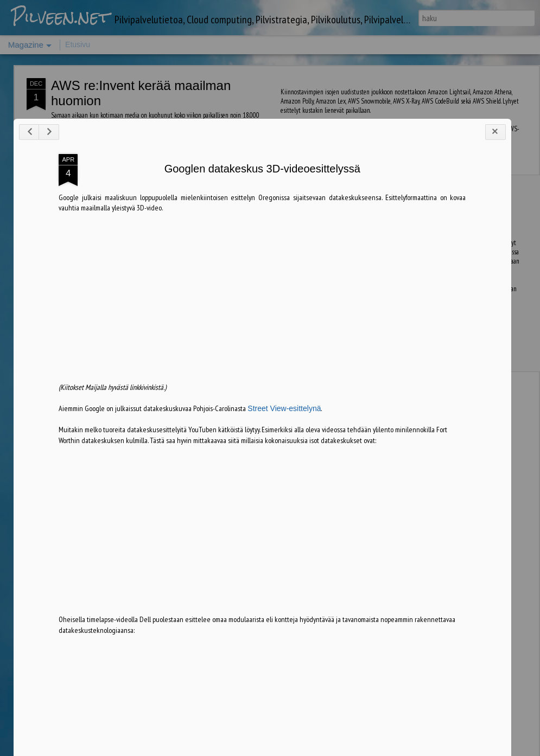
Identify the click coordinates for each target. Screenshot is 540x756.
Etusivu (78, 44)
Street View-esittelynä (271, 574)
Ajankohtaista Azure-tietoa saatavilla (342, 198)
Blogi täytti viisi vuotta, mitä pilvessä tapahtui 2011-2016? (88, 203)
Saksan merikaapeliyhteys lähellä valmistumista (471, 203)
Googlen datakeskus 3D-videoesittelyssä (249, 335)
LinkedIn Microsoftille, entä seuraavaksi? (216, 198)
